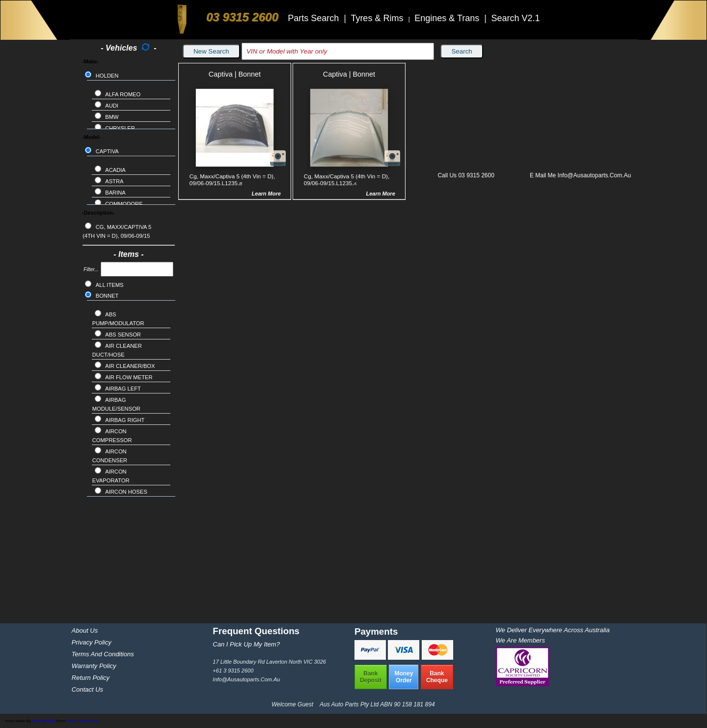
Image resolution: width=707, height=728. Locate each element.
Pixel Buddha (43, 721)
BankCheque (437, 677)
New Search (211, 51)
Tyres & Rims (378, 18)
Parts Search (314, 18)
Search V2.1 (515, 18)
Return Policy (91, 678)
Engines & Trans (448, 18)
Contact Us (87, 689)
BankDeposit (371, 677)
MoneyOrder (404, 677)
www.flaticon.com (83, 721)
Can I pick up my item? (246, 644)
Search (462, 51)
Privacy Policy (92, 642)
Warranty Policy (94, 666)
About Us (85, 630)
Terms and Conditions (103, 654)
